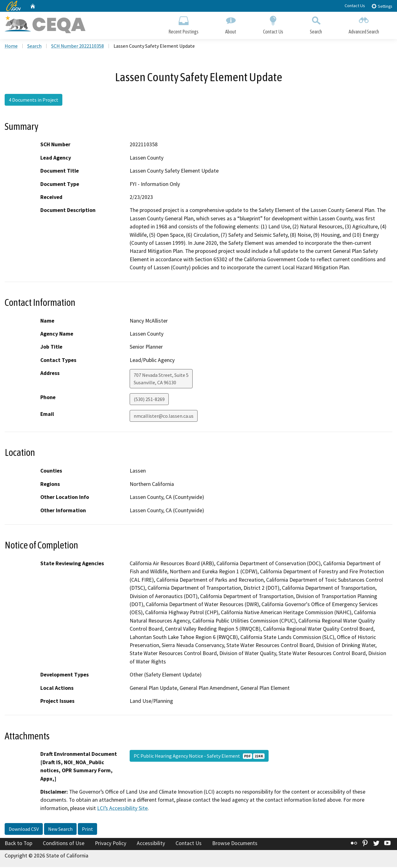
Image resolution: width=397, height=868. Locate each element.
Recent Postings (183, 24)
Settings (382, 6)
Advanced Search (364, 24)
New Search (60, 830)
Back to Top (18, 844)
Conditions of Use (64, 844)
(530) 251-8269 (149, 400)
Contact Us (355, 6)
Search (316, 24)
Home (11, 47)
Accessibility (151, 844)
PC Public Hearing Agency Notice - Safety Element (199, 757)
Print (87, 830)
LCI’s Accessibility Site (122, 809)
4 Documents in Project (33, 101)
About (231, 24)
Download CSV (24, 830)
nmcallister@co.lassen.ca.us (164, 417)
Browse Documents (235, 844)
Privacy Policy (111, 844)
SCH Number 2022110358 (78, 47)
